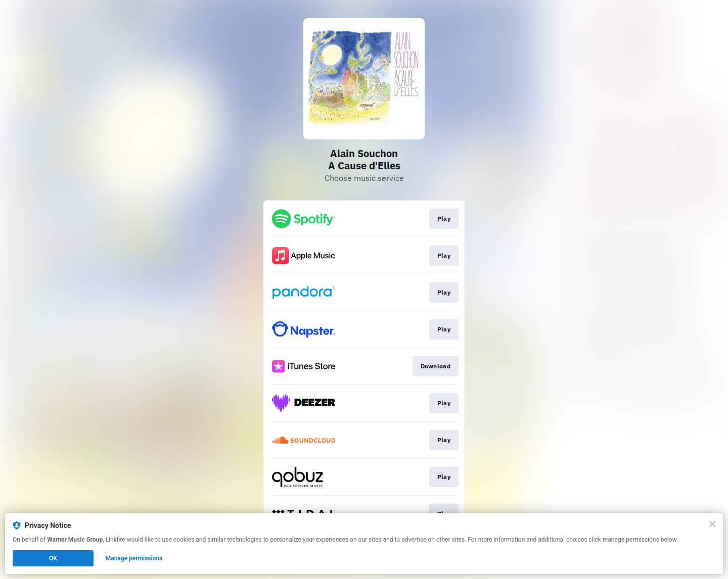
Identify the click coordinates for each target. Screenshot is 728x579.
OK (53, 558)
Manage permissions (134, 558)
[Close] (712, 524)
